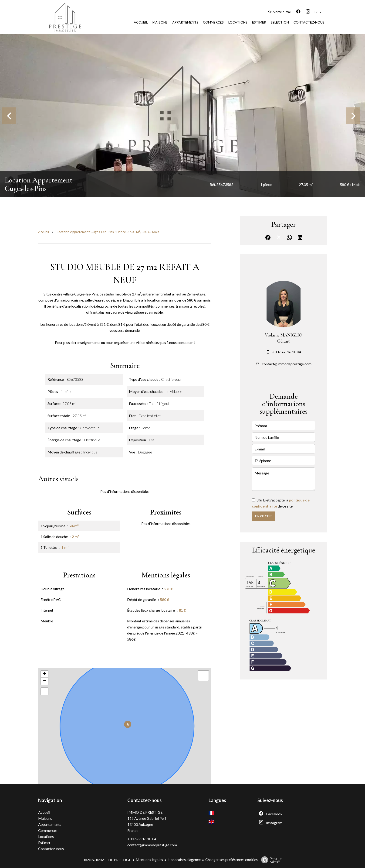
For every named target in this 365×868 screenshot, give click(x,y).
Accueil (44, 232)
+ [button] (45, 674)
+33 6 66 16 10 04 (287, 352)
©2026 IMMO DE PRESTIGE (107, 860)
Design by (270, 860)
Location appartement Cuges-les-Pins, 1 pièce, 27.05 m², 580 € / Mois (108, 232)
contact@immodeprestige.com (287, 364)
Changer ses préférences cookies (232, 859)
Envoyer (264, 516)
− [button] (45, 681)
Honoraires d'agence (184, 859)
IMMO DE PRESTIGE (145, 812)
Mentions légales (149, 859)
